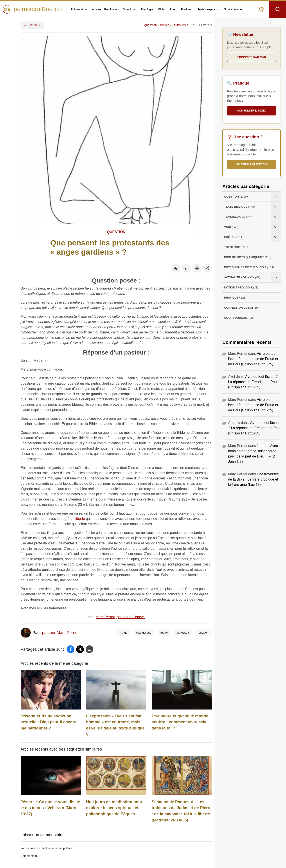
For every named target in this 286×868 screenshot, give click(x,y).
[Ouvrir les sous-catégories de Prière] (276, 237)
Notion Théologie (241, 287)
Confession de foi (241, 308)
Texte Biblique (239, 207)
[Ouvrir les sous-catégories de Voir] (276, 227)
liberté (80, 519)
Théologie (147, 9)
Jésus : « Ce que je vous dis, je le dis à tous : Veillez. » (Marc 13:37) (50, 808)
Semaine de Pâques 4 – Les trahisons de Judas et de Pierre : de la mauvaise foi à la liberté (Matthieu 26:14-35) (182, 811)
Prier (173, 9)
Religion (165, 25)
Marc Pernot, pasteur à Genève (120, 617)
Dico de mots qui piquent (248, 257)
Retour (32, 25)
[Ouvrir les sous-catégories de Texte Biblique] (276, 207)
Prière (233, 237)
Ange (124, 633)
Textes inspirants (208, 9)
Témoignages (238, 217)
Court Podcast (238, 318)
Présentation (79, 9)
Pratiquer (187, 9)
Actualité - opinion (242, 277)
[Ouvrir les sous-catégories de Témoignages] (276, 217)
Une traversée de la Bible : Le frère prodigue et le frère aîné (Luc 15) (253, 479)
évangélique (144, 633)
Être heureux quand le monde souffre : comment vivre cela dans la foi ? (180, 722)
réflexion (203, 633)
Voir (231, 227)
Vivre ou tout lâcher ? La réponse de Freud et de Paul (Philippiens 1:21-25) (253, 359)
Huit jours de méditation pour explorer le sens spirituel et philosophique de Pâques (114, 808)
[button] (261, 9)
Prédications (112, 9)
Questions (129, 9)
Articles (97, 9)
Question (151, 25)
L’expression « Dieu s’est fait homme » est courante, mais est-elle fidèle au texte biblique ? (115, 725)
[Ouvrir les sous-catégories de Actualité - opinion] (276, 277)
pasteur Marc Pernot (60, 633)
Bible (161, 9)
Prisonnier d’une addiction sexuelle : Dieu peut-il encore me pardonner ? (49, 722)
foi (22, 554)
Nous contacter (233, 9)
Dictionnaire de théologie (249, 267)
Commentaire (30, 856)
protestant (183, 633)
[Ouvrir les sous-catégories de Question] (276, 197)
